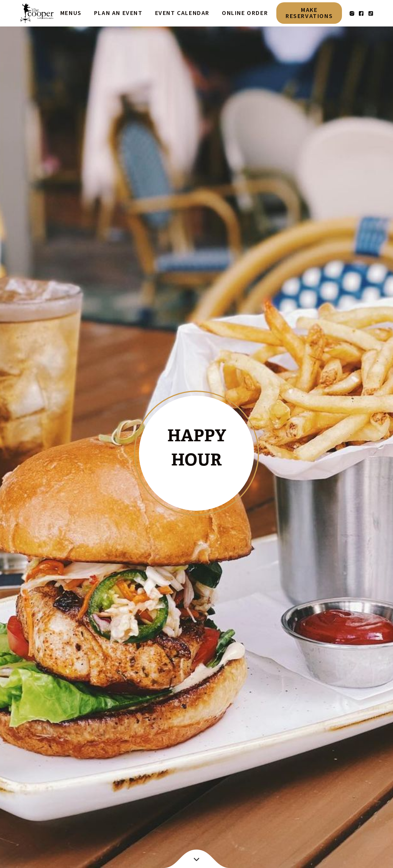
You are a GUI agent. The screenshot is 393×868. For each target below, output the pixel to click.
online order (245, 13)
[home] (37, 13)
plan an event (118, 13)
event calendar (182, 13)
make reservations (309, 13)
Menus (71, 13)
